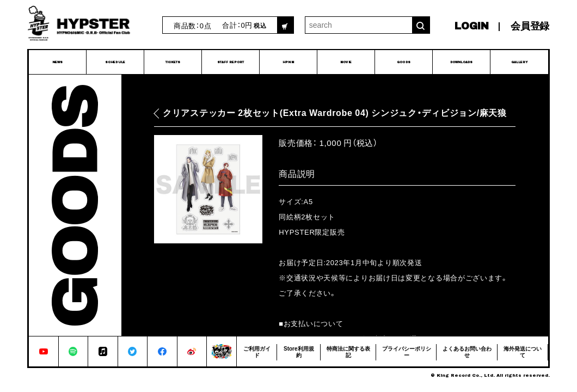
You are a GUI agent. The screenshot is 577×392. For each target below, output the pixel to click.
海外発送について (523, 351)
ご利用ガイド (257, 351)
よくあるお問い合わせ (467, 351)
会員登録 (530, 26)
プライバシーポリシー (407, 351)
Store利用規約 (299, 351)
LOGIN (472, 26)
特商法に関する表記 (348, 351)
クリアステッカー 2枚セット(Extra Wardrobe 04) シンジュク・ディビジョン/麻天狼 (335, 113)
